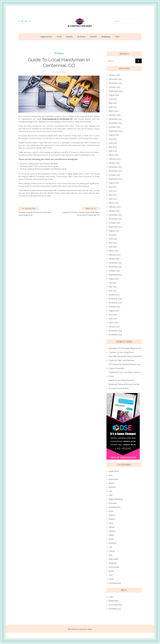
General (112, 531)
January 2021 (114, 295)
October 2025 (114, 87)
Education (113, 503)
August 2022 (114, 231)
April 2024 (113, 151)
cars (110, 491)
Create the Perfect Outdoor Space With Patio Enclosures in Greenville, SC (81, 214)
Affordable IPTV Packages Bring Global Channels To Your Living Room (125, 350)
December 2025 (115, 79)
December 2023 (115, 167)
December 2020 (115, 299)
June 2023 (113, 191)
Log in (111, 597)
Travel (111, 579)
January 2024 (114, 163)
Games (69, 37)
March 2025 (113, 111)
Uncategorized (115, 583)
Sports (111, 571)
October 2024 (114, 127)
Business (81, 37)
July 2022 (113, 235)
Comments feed (115, 605)
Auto (111, 475)
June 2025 (113, 99)
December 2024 (115, 119)
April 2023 (113, 199)
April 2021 (113, 291)
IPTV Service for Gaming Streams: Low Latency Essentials (125, 366)
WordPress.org (115, 609)
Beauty (112, 483)
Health (93, 37)
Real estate (113, 559)
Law (110, 547)
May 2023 (113, 195)
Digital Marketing (116, 499)
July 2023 (113, 187)
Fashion (112, 515)
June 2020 (113, 319)
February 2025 (115, 115)
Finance (112, 519)
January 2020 (114, 327)
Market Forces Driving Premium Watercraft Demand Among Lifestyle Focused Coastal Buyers (124, 384)
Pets (110, 555)
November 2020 (115, 303)
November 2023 (115, 171)
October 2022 (114, 223)
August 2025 (114, 95)
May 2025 (113, 103)
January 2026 (114, 75)
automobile (113, 479)
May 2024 (113, 147)
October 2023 (114, 175)
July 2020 (113, 315)
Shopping (106, 37)
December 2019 (115, 331)
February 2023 (115, 207)
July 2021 (112, 283)
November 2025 (115, 83)
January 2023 (114, 211)
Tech (117, 37)
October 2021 (114, 271)
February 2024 (115, 159)
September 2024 (116, 131)
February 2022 (115, 255)
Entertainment (114, 507)
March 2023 (113, 203)
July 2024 (113, 139)
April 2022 (113, 247)
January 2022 (114, 259)
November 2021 (115, 267)
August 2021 (114, 279)
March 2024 (114, 155)
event (111, 511)
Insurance (113, 543)
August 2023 (114, 183)
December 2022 (115, 215)
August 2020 (114, 311)
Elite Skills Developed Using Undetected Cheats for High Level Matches (125, 358)
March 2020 (114, 323)
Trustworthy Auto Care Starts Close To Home (124, 374)
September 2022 (116, 227)
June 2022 (113, 239)
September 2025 (116, 91)
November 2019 (115, 335)
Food (59, 37)
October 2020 (114, 307)
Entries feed (114, 601)
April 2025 (113, 107)
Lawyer (112, 551)
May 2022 (113, 243)
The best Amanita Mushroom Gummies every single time (34, 214)
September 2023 (116, 179)
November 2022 (115, 219)
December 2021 (115, 263)
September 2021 (115, 275)
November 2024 (115, 123)
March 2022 (113, 251)
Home (111, 539)
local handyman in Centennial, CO (57, 119)
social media (114, 567)
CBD (111, 495)
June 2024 (113, 143)
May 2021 (113, 287)
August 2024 (114, 135)
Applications (46, 37)
